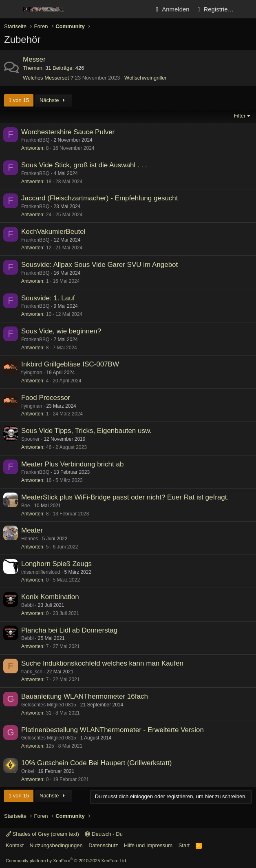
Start (184, 845)
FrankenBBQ (35, 140)
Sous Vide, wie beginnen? (61, 331)
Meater (32, 530)
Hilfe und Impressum (148, 845)
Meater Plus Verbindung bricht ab (72, 464)
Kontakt (15, 845)
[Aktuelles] (246, 9)
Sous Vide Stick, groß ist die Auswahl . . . (84, 165)
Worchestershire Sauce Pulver (68, 132)
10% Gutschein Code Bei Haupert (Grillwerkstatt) (96, 763)
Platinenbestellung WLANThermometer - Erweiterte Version (113, 730)
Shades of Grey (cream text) (42, 834)
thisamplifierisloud (41, 572)
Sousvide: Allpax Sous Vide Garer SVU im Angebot (99, 265)
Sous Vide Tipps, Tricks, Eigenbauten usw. (86, 431)
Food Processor (46, 398)
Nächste (53, 100)
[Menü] (11, 9)
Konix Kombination (50, 597)
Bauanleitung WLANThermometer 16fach (85, 696)
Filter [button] (240, 116)
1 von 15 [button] (19, 100)
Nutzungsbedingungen (56, 845)
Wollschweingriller (146, 78)
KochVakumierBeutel (53, 232)
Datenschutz (103, 845)
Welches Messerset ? (48, 78)
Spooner (30, 439)
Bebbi (28, 605)
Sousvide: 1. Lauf (48, 298)
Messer (34, 59)
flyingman (32, 373)
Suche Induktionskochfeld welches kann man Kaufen (102, 663)
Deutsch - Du (104, 834)
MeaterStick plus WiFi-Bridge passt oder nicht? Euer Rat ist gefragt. (125, 497)
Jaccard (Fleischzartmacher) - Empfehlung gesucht (100, 198)
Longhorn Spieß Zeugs (56, 564)
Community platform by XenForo (66, 861)
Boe (25, 506)
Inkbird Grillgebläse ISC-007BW (70, 364)
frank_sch (32, 672)
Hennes (30, 539)
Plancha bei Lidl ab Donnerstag (69, 630)
